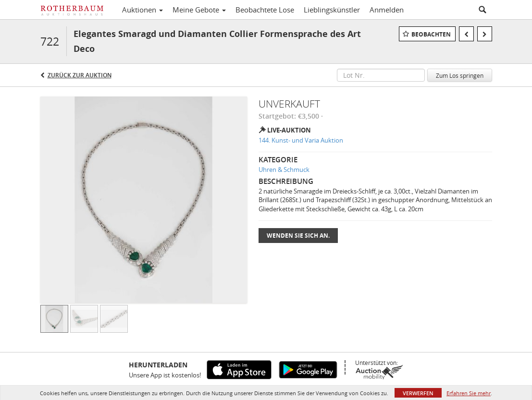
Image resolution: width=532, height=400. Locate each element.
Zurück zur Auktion (80, 75)
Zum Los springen (460, 75)
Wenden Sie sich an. (298, 236)
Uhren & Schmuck (284, 170)
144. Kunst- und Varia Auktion (301, 140)
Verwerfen (418, 393)
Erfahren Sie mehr (469, 393)
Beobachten (431, 34)
